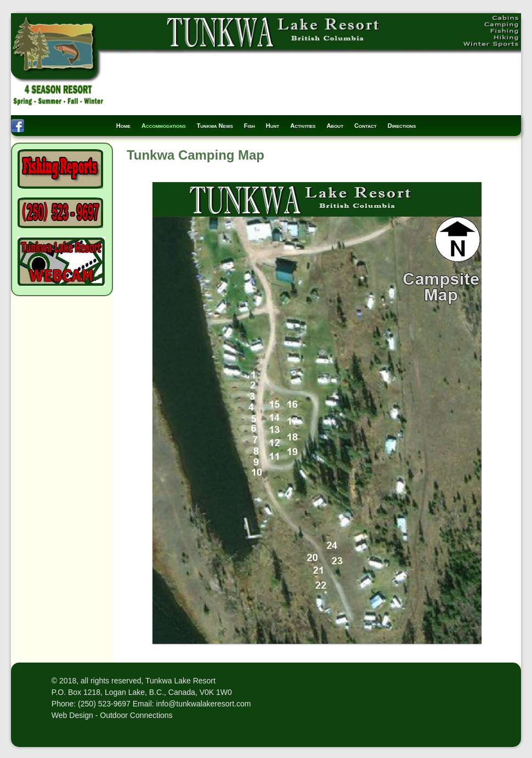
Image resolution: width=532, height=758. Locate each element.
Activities (303, 126)
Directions (402, 126)
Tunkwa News (215, 126)
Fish (250, 126)
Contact (366, 126)
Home (123, 126)
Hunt (273, 126)
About (335, 126)
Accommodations (164, 126)
